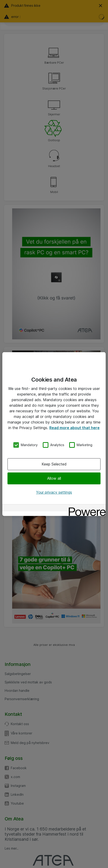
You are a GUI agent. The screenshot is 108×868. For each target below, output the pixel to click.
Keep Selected (54, 464)
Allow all (54, 478)
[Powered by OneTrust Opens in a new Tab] (86, 508)
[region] (54, 434)
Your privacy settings (54, 492)
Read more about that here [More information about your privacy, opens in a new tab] (74, 428)
